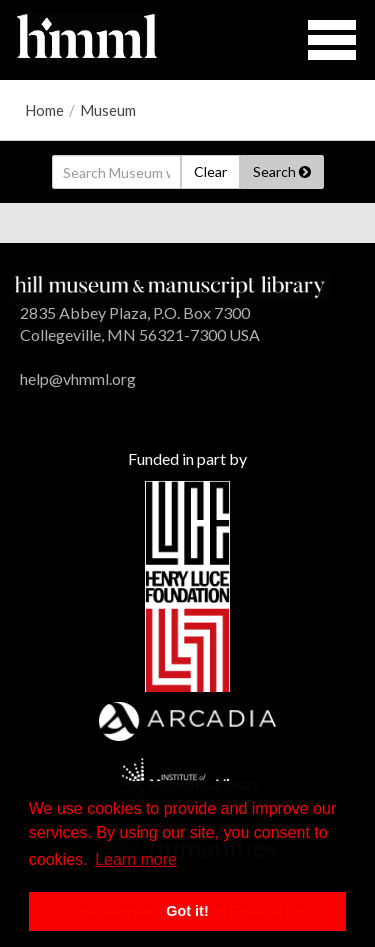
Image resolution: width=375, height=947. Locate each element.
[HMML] (170, 284)
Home (44, 110)
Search (282, 171)
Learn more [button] (136, 859)
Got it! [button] (187, 911)
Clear (210, 171)
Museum (108, 110)
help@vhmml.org (78, 378)
